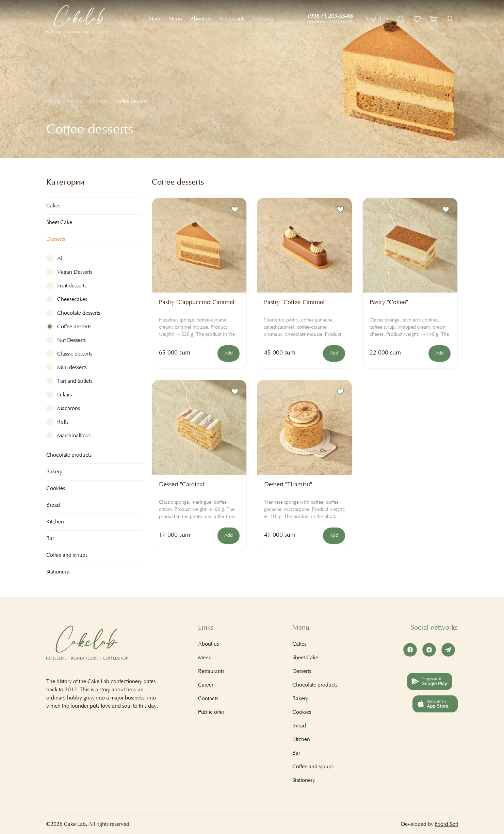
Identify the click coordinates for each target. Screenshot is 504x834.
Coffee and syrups (313, 767)
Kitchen (301, 740)
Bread (53, 505)
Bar (296, 753)
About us (201, 19)
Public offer (211, 712)
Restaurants (232, 19)
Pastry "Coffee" (389, 303)
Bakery (300, 699)
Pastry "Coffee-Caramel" (295, 303)
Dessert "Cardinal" (183, 485)
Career (206, 685)
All (60, 259)
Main (154, 19)
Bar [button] (50, 539)
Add (229, 353)
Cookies (56, 489)
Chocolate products (315, 685)
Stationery (58, 572)
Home (53, 102)
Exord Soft (446, 824)
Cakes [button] (53, 206)
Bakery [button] (54, 472)
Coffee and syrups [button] (67, 555)
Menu (175, 19)
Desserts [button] (56, 239)
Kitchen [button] (55, 522)
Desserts (98, 102)
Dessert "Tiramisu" (288, 485)
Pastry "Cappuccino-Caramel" (198, 303)
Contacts (264, 19)
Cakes (299, 644)
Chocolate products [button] (69, 455)
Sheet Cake (59, 223)
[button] (377, 19)
